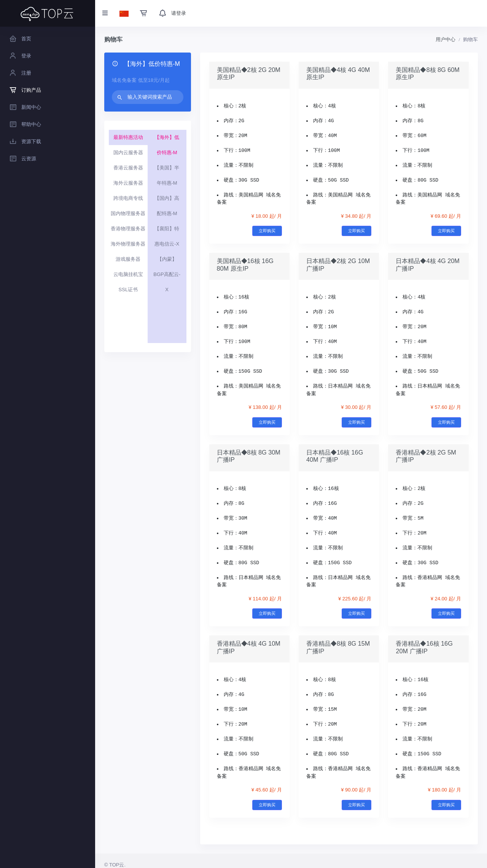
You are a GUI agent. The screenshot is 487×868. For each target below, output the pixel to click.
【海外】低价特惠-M (167, 145)
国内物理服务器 (128, 213)
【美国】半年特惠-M (167, 175)
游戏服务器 (128, 259)
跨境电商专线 (128, 198)
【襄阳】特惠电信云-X (167, 236)
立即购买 (267, 231)
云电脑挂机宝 (128, 274)
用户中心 (446, 39)
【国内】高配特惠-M (167, 206)
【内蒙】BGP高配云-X (167, 274)
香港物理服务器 (128, 229)
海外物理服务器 (128, 244)
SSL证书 (128, 290)
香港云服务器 (128, 168)
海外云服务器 (128, 183)
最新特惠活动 (128, 137)
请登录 (179, 13)
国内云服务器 (128, 152)
